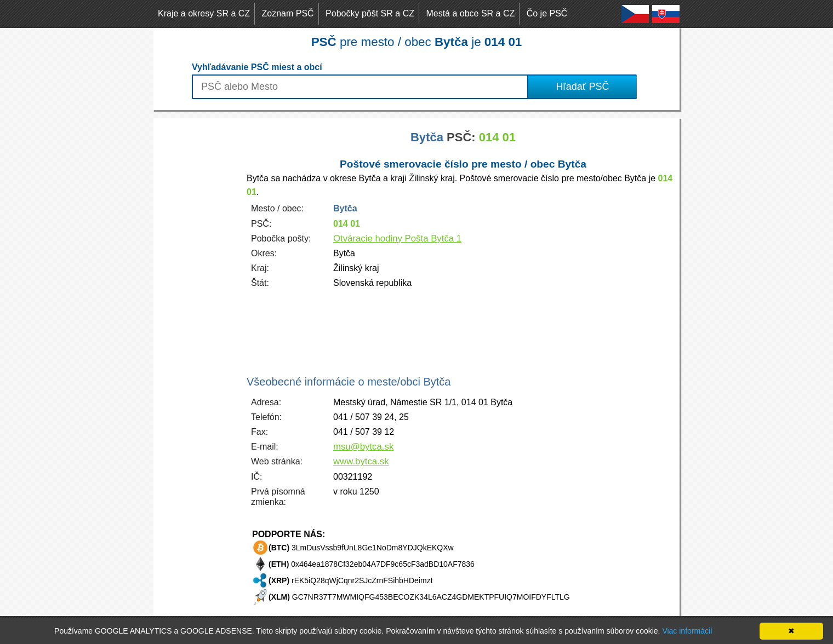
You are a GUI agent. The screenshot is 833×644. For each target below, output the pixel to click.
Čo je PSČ (547, 13)
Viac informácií (687, 631)
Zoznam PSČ (288, 13)
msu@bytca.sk (363, 447)
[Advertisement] (197, 283)
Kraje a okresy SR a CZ (204, 13)
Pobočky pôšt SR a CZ (370, 13)
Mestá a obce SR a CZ (470, 13)
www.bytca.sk (361, 461)
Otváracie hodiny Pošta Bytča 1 (397, 238)
